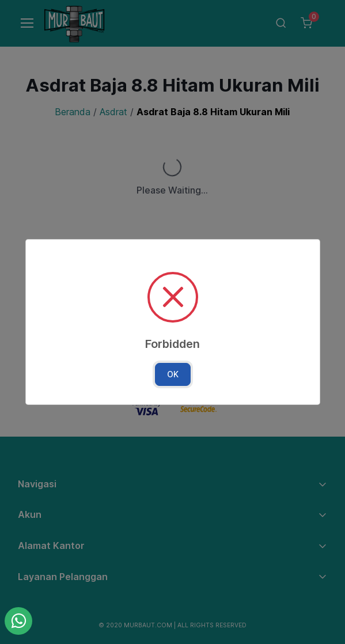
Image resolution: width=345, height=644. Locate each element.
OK (173, 374)
